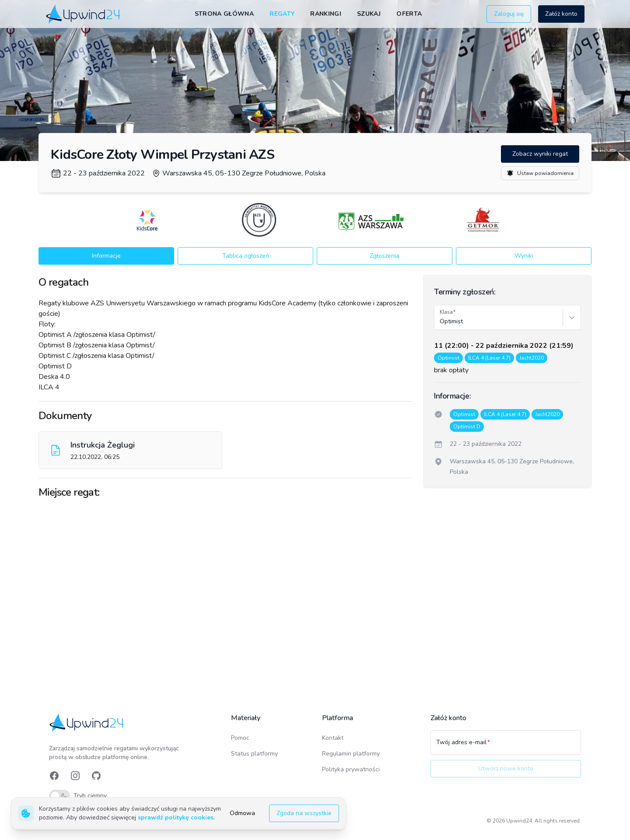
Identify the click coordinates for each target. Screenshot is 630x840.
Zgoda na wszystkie (304, 813)
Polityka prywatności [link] (351, 769)
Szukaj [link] (369, 14)
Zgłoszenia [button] (385, 256)
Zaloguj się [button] (509, 14)
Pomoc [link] (240, 738)
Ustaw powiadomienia (540, 173)
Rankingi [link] (326, 14)
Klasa (446, 312)
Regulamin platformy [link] (351, 754)
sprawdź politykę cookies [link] (176, 817)
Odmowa (242, 813)
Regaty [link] (282, 14)
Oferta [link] (409, 14)
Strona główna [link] (224, 14)
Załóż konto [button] (561, 14)
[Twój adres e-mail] (506, 746)
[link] (84, 14)
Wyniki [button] (524, 256)
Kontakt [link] (333, 738)
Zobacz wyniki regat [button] (540, 154)
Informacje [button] (106, 256)
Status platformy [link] (254, 754)
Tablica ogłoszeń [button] (246, 256)
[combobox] (441, 322)
